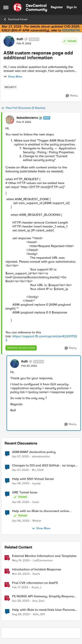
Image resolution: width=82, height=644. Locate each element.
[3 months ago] (20, 456)
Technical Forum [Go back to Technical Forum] (15, 19)
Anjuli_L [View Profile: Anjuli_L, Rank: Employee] (37, 587)
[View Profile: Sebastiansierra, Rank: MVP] (10, 120)
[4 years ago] (20, 588)
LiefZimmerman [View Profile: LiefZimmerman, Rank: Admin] (43, 561)
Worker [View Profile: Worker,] (37, 521)
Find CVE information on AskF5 (35, 583)
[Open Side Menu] (6, 7)
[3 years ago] (21, 574)
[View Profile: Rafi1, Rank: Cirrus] (9, 41)
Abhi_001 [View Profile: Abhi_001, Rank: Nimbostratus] (39, 614)
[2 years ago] (21, 614)
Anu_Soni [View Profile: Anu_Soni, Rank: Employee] (38, 601)
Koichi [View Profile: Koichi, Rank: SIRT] (36, 574)
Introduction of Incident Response (37, 569)
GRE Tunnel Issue (25, 492)
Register (57, 7)
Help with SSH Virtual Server (33, 479)
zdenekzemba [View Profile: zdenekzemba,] (41, 456)
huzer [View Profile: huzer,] (36, 502)
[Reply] (72, 96)
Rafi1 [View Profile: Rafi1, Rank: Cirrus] (20, 39)
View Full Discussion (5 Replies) (23, 108)
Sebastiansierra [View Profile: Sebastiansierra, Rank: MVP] (27, 118)
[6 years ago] (21, 561)
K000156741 (71, 30)
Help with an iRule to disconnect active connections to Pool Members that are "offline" (40, 511)
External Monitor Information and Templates (44, 556)
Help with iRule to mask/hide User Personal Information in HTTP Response (44, 610)
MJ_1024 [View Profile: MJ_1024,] (38, 470)
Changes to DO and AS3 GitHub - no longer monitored (44, 465)
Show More (13, 77)
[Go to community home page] (30, 7)
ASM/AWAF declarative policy (34, 452)
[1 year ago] (21, 601)
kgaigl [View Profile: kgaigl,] (37, 483)
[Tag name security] (10, 87)
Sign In (72, 7)
